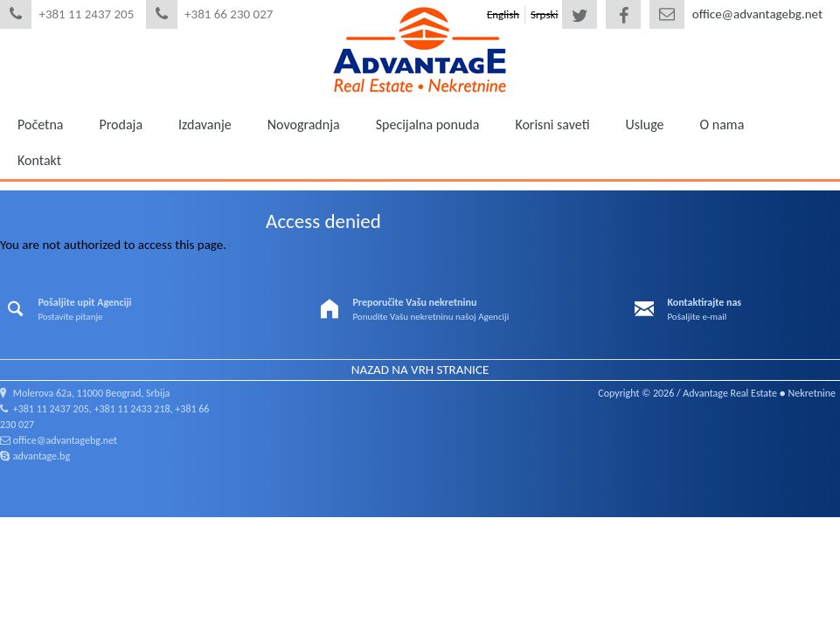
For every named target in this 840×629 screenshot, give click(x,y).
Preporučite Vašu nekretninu (414, 302)
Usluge (645, 124)
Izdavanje (205, 124)
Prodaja (121, 124)
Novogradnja (304, 124)
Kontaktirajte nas (704, 302)
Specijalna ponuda (428, 124)
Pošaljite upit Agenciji (84, 302)
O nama (722, 124)
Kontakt (39, 160)
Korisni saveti (552, 124)
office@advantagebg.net (757, 14)
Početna (40, 124)
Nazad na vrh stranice (420, 370)
